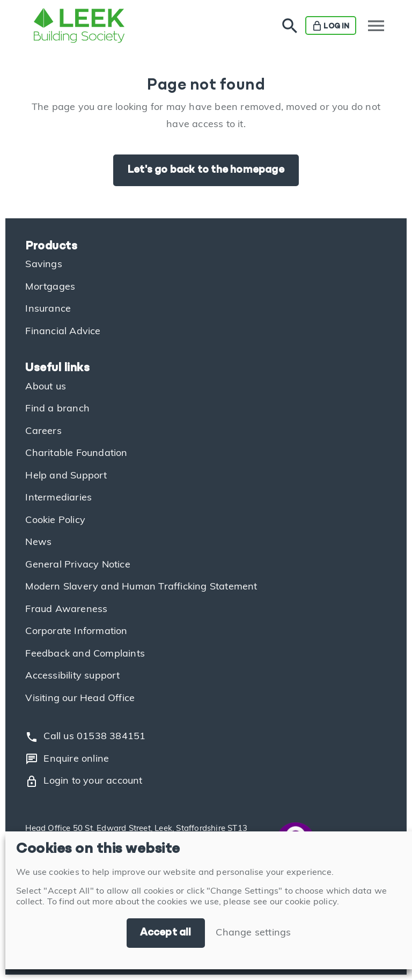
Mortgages (50, 287)
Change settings (253, 933)
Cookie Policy (55, 521)
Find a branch (57, 409)
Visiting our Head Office (80, 699)
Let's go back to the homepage (206, 170)
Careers (43, 432)
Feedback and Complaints (85, 654)
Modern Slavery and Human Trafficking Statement (141, 587)
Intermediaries (58, 498)
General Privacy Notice (78, 565)
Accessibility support (72, 676)
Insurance (48, 309)
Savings (43, 265)
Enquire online (67, 759)
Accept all (166, 933)
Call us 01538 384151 (85, 737)
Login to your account (84, 782)
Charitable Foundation (76, 454)
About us (46, 387)
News (38, 543)
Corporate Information (76, 632)
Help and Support (66, 476)
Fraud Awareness (66, 610)
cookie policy (311, 902)
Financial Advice (63, 332)
